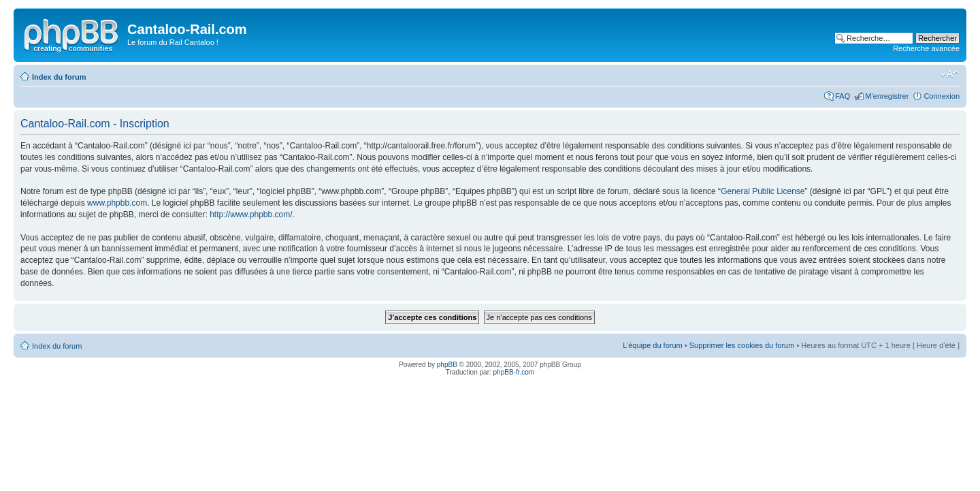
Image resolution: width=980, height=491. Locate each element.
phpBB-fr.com (514, 372)
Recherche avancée (926, 48)
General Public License (763, 191)
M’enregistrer (887, 96)
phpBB (447, 365)
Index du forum (59, 77)
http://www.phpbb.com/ (251, 215)
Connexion (942, 96)
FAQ (843, 96)
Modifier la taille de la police (950, 74)
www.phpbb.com (117, 203)
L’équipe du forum (652, 345)
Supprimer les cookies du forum (742, 345)
